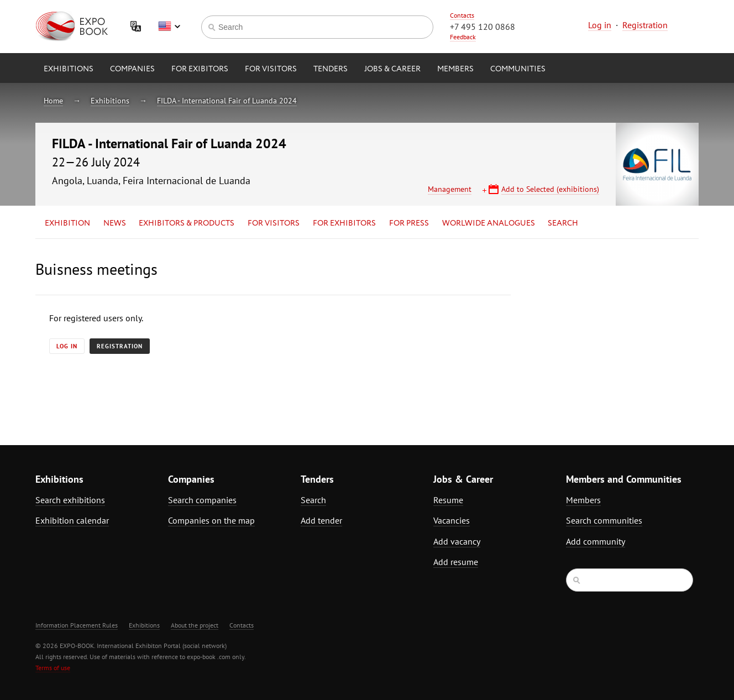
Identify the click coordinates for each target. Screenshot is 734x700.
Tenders (331, 69)
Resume (448, 500)
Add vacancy (457, 541)
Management (450, 189)
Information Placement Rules (77, 625)
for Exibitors (200, 69)
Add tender (321, 520)
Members (455, 69)
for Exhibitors (344, 223)
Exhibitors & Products (187, 223)
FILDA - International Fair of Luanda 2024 (227, 101)
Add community (596, 541)
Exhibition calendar (72, 520)
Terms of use (53, 668)
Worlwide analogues (489, 223)
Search (563, 223)
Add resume (456, 562)
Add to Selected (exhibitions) (550, 189)
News (115, 223)
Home (53, 101)
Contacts (462, 15)
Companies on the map (211, 520)
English (169, 27)
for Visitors (271, 69)
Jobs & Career (392, 69)
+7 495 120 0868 (483, 27)
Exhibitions (69, 69)
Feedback (463, 37)
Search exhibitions (70, 500)
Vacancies (452, 520)
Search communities (604, 520)
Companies (132, 69)
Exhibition (67, 223)
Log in (600, 25)
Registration (645, 25)
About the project (195, 625)
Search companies (202, 500)
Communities (518, 69)
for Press (409, 223)
